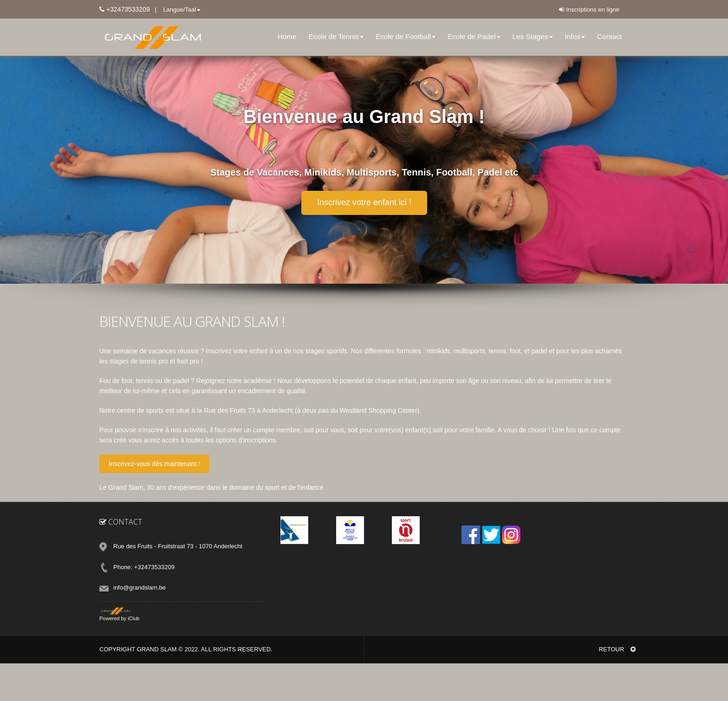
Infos (575, 36)
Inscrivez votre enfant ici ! (364, 202)
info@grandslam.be (140, 587)
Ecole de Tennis (336, 36)
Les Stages (533, 36)
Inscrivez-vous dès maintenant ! (154, 464)
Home (287, 36)
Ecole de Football (406, 36)
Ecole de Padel (474, 36)
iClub (133, 618)
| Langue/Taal (175, 10)
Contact (609, 36)
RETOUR (617, 649)
